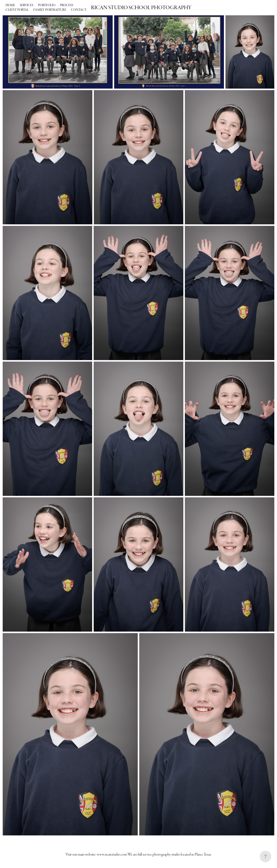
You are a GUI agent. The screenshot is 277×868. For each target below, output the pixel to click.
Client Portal (17, 10)
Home (10, 5)
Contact (79, 10)
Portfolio (47, 5)
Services (27, 5)
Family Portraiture (50, 10)
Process (67, 5)
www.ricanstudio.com (112, 854)
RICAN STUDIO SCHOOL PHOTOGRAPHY (141, 8)
